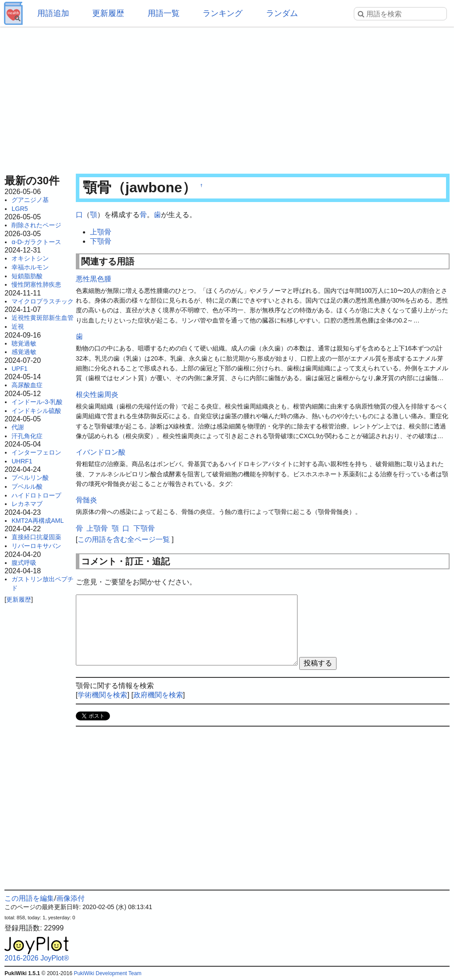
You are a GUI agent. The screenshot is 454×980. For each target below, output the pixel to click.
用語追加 (53, 13)
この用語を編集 (29, 898)
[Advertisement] (227, 97)
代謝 (18, 427)
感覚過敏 (24, 352)
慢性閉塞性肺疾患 (36, 284)
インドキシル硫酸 (36, 411)
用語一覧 (164, 13)
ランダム (282, 13)
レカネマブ (27, 504)
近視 (18, 327)
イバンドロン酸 (101, 452)
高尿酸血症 (27, 385)
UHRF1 (22, 461)
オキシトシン (30, 258)
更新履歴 (108, 13)
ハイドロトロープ (36, 495)
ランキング (223, 13)
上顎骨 (101, 232)
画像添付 (70, 898)
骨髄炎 (86, 500)
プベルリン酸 (30, 478)
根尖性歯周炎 (97, 395)
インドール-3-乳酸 (37, 402)
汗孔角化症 (27, 436)
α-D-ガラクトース (36, 242)
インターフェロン (36, 452)
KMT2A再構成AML (37, 521)
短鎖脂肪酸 (27, 276)
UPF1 (20, 369)
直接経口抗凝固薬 (36, 537)
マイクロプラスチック (43, 301)
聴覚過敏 (24, 343)
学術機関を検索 (102, 695)
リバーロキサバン (36, 546)
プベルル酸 (27, 486)
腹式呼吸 (24, 563)
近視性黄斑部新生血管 (43, 318)
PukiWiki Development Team (108, 973)
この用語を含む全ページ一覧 (124, 539)
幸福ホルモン (30, 267)
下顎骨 (101, 241)
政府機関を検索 (158, 695)
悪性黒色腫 (94, 279)
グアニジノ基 (30, 200)
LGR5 (20, 209)
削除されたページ (36, 225)
